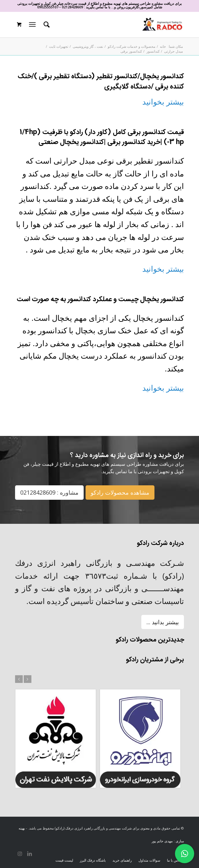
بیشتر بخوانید (163, 102)
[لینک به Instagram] (20, 854)
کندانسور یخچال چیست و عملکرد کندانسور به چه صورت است (100, 299)
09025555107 (48, 7)
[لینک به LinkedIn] (29, 854)
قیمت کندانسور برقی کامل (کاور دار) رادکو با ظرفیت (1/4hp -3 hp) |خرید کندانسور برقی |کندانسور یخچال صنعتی (102, 137)
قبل (19, 679)
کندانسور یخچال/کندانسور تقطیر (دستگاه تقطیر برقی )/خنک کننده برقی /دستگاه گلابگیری (101, 82)
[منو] (31, 24)
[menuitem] (46, 24)
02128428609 (72, 7)
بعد (28, 679)
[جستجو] (46, 24)
